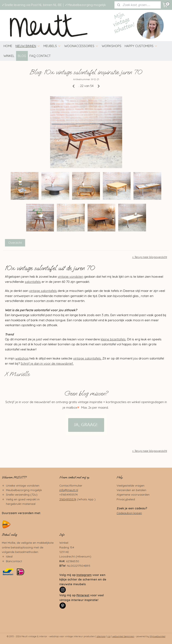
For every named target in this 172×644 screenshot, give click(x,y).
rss (109, 636)
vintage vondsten (70, 277)
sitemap (101, 636)
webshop (22, 358)
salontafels (33, 282)
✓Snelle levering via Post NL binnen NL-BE (32, 5)
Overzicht (15, 243)
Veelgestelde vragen (130, 485)
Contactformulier (71, 485)
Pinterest (83, 595)
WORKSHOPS (112, 46)
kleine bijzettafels (113, 339)
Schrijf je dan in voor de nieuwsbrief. (47, 363)
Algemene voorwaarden (133, 494)
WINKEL (9, 56)
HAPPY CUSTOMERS (141, 46)
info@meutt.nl (69, 490)
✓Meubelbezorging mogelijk (85, 5)
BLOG (22, 56)
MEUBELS (52, 46)
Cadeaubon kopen (129, 513)
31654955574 (68, 499)
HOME (8, 46)
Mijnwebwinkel (158, 636)
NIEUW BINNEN (28, 46)
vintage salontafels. (87, 358)
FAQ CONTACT (40, 56)
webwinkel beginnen (123, 636)
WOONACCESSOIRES (81, 46)
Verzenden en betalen (131, 490)
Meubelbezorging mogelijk (24, 490)
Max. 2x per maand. (94, 408)
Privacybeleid (126, 499)
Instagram (84, 575)
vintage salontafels (43, 291)
